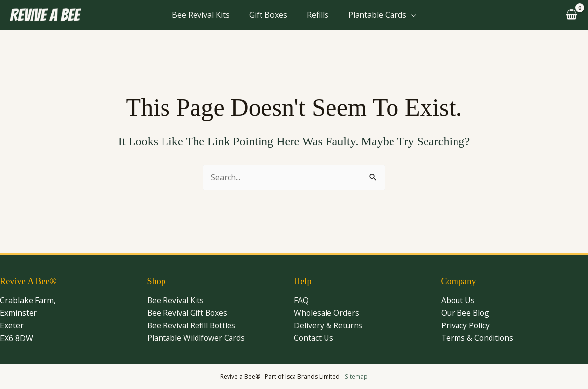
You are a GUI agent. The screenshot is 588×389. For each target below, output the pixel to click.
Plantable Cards (377, 15)
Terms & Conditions (478, 338)
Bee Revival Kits (201, 15)
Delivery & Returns (328, 325)
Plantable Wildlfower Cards (197, 338)
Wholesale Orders (327, 313)
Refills (318, 15)
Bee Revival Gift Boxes (188, 313)
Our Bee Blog (466, 313)
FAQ (301, 300)
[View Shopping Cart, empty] (570, 15)
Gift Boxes (268, 15)
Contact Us (314, 338)
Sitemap (356, 376)
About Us (458, 300)
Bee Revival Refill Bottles (192, 325)
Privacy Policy (466, 325)
